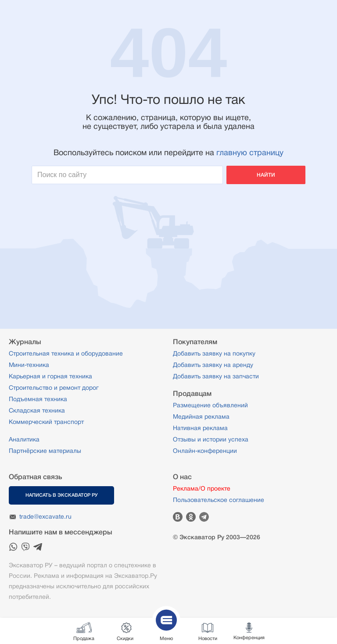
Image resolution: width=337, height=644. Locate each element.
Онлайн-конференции (205, 451)
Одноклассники (191, 517)
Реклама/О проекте (202, 488)
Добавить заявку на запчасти (216, 376)
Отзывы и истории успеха (211, 439)
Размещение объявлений (210, 405)
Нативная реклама (200, 428)
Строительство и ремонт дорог (54, 388)
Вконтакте (178, 517)
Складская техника (37, 410)
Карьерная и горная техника (50, 376)
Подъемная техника (38, 399)
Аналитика (24, 439)
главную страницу (250, 153)
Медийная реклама (201, 416)
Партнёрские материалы (45, 451)
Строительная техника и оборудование (66, 353)
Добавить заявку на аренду (213, 365)
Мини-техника (29, 365)
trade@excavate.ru (45, 516)
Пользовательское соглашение (219, 500)
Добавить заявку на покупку (214, 353)
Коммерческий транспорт (46, 422)
